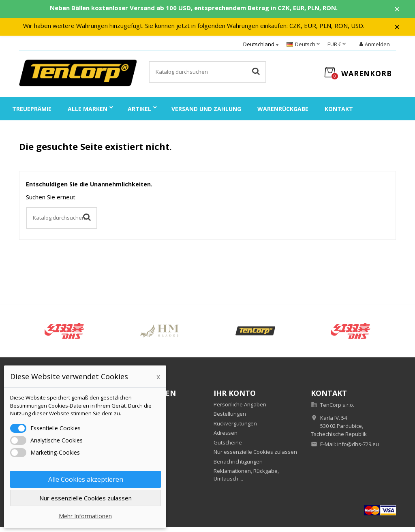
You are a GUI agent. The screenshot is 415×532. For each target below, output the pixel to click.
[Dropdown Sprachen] (304, 49)
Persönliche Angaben (240, 409)
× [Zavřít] (403, 10)
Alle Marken (88, 114)
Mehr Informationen (85, 516)
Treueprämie (32, 114)
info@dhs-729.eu (358, 449)
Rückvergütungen (235, 428)
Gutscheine (228, 447)
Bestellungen (230, 419)
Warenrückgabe (283, 114)
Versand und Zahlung (206, 114)
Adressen (226, 438)
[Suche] (207, 77)
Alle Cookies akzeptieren (86, 479)
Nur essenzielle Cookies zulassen (255, 457)
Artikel (139, 114)
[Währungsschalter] (337, 49)
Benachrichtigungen (238, 466)
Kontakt (339, 114)
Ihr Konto (235, 398)
